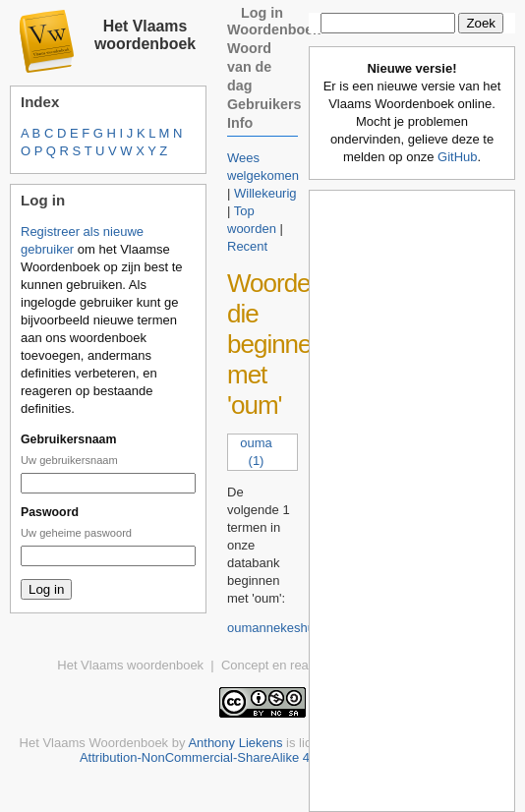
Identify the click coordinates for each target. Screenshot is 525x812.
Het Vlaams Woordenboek (94, 743)
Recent (247, 246)
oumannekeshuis (275, 628)
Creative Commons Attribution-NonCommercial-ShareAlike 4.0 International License (292, 750)
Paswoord (50, 512)
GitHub (457, 157)
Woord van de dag (249, 67)
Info (240, 123)
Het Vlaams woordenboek (145, 35)
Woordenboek (274, 29)
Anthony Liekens (235, 743)
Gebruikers (264, 104)
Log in (262, 13)
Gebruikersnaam (68, 439)
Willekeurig (265, 193)
